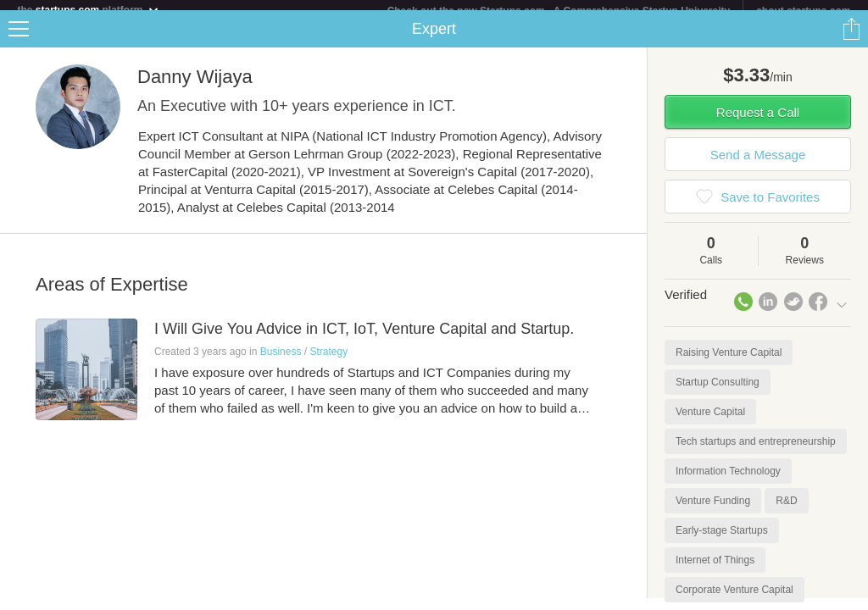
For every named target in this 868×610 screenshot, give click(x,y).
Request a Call (758, 122)
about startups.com (803, 11)
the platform (88, 10)
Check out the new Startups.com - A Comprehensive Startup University (559, 11)
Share (851, 39)
